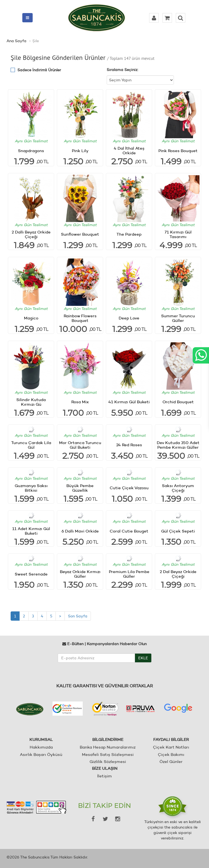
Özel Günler (171, 761)
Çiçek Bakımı (171, 754)
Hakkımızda (41, 747)
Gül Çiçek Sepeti (178, 531)
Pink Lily (80, 151)
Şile (36, 41)
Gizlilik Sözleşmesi (108, 761)
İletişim (104, 776)
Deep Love (129, 318)
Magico (31, 318)
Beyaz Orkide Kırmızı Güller (80, 574)
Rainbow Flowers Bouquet (80, 318)
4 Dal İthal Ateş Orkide (129, 150)
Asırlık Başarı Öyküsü (41, 754)
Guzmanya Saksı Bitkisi (31, 488)
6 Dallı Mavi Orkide (80, 531)
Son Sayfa (78, 616)
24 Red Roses (129, 445)
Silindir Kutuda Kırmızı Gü (31, 402)
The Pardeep (129, 234)
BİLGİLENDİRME (108, 739)
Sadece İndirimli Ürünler (39, 70)
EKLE (143, 658)
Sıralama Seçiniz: (122, 70)
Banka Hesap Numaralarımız (108, 747)
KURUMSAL (41, 739)
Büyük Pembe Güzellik (80, 488)
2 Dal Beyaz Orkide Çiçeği (178, 574)
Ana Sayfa (16, 41)
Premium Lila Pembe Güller (129, 574)
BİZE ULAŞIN (105, 768)
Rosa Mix (80, 402)
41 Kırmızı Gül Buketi (129, 402)
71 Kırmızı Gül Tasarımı (178, 234)
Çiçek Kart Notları (171, 747)
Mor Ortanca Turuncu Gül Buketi (80, 445)
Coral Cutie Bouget (129, 531)
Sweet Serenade (31, 574)
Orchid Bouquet (178, 402)
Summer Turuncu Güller (178, 318)
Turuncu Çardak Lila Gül (31, 445)
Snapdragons (31, 151)
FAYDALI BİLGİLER (171, 739)
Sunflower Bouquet (80, 234)
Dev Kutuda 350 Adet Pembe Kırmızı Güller (178, 445)
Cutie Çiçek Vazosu (129, 488)
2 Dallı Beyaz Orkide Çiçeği (31, 234)
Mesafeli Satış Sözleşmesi (108, 754)
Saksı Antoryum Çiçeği (178, 488)
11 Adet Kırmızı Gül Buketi (31, 531)
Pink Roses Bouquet (178, 151)
